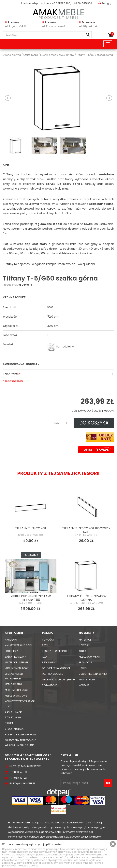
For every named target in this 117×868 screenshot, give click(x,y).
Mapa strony (87, 680)
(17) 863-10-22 (18, 778)
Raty (45, 645)
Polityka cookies (53, 674)
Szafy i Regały (14, 712)
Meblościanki (13, 684)
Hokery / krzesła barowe (21, 735)
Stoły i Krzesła (14, 729)
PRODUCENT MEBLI (58, 13)
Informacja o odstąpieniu (58, 680)
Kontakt (84, 685)
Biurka (9, 723)
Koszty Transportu (54, 651)
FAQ (44, 657)
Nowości (48, 640)
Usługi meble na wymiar (94, 674)
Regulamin (49, 662)
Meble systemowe (16, 696)
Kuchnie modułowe (17, 668)
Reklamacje (49, 685)
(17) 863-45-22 (18, 772)
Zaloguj (105, 3)
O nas (82, 651)
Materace (85, 640)
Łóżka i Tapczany (15, 657)
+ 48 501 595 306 (82, 3)
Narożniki (11, 640)
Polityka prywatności (56, 668)
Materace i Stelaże (17, 662)
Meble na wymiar (89, 657)
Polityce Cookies (29, 866)
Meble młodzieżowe (17, 690)
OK (108, 783)
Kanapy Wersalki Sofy (18, 645)
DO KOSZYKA (94, 423)
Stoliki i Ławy (13, 717)
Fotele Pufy (12, 651)
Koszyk (112, 34)
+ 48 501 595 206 (60, 3)
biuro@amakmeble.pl (22, 783)
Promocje (85, 662)
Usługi (83, 668)
